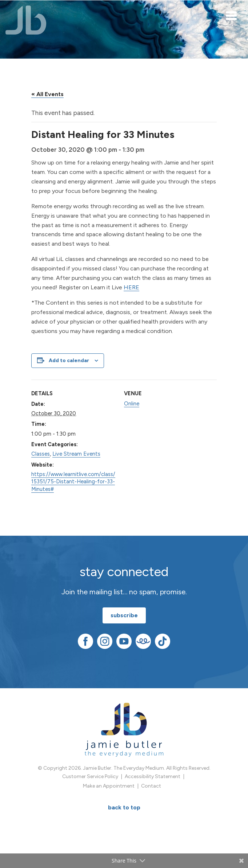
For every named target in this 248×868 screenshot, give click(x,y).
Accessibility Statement (153, 776)
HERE (131, 287)
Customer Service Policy (90, 776)
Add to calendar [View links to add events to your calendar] (69, 360)
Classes (41, 454)
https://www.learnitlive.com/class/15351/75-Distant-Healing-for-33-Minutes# (73, 482)
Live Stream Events (76, 454)
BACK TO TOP (124, 807)
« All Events (47, 94)
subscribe (124, 615)
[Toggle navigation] (232, 15)
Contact (151, 786)
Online (132, 404)
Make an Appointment (109, 786)
